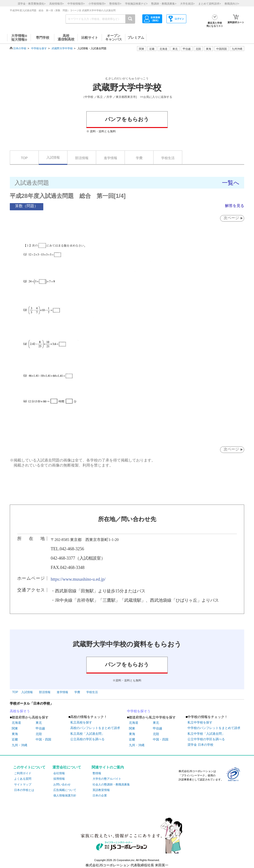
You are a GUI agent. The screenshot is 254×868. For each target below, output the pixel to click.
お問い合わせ (62, 785)
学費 (139, 158)
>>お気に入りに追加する (156, 97)
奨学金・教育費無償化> (32, 4)
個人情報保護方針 (65, 796)
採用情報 (59, 779)
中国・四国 (43, 740)
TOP (24, 158)
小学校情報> (97, 4)
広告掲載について (65, 790)
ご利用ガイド (23, 773)
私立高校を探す (81, 723)
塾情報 (97, 773)
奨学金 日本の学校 (200, 745)
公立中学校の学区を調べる (206, 739)
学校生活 (168, 158)
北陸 (39, 734)
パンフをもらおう (127, 119)
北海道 (163, 49)
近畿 (15, 740)
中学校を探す (39, 48)
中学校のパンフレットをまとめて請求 (214, 728)
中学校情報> (76, 4)
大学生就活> (187, 4)
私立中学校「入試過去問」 (206, 734)
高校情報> (57, 4)
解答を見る (235, 206)
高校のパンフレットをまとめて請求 (95, 728)
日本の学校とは (24, 790)
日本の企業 (100, 796)
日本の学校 (20, 48)
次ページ (231, 218)
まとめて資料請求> (210, 4)
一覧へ (231, 183)
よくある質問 (23, 779)
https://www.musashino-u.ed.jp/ (78, 579)
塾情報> (115, 4)
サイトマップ (23, 785)
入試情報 (53, 157)
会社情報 (59, 773)
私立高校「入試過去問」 (87, 734)
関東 (15, 728)
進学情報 (110, 158)
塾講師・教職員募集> (164, 4)
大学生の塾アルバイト (107, 779)
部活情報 (82, 158)
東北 (39, 723)
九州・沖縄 (19, 745)
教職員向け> (232, 4)
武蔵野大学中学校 (62, 48)
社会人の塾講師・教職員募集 (111, 785)
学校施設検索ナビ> (136, 4)
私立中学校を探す (200, 723)
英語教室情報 (101, 790)
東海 (15, 734)
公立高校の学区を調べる (87, 739)
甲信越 (40, 728)
